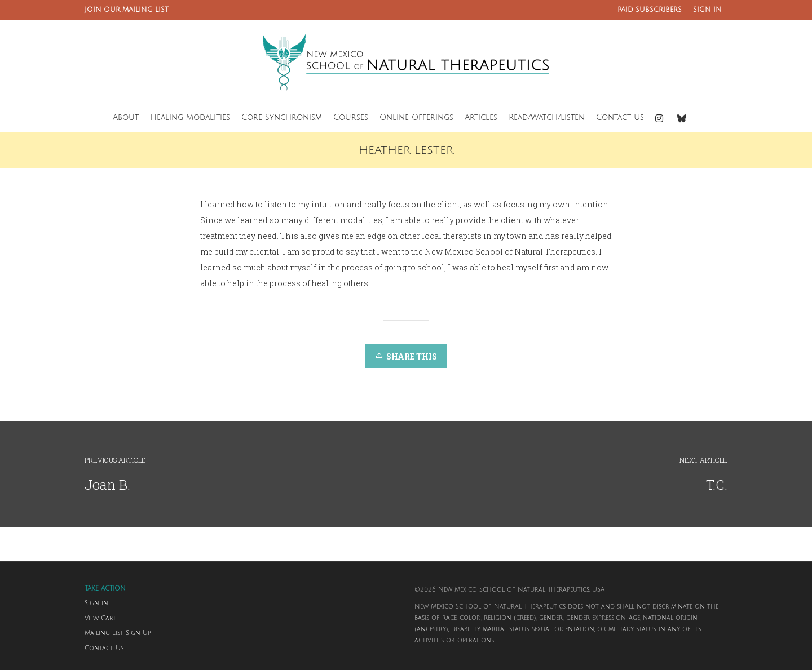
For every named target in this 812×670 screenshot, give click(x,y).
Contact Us (104, 649)
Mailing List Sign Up (118, 633)
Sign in (96, 604)
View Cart (100, 619)
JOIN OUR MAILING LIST (127, 10)
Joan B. (107, 485)
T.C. (717, 485)
